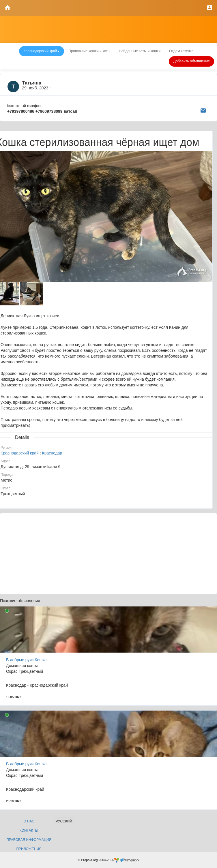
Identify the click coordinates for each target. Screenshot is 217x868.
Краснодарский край (20, 453)
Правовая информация (29, 840)
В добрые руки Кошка (26, 660)
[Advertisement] (108, 554)
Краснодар (52, 453)
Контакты (29, 831)
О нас (29, 821)
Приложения (29, 849)
